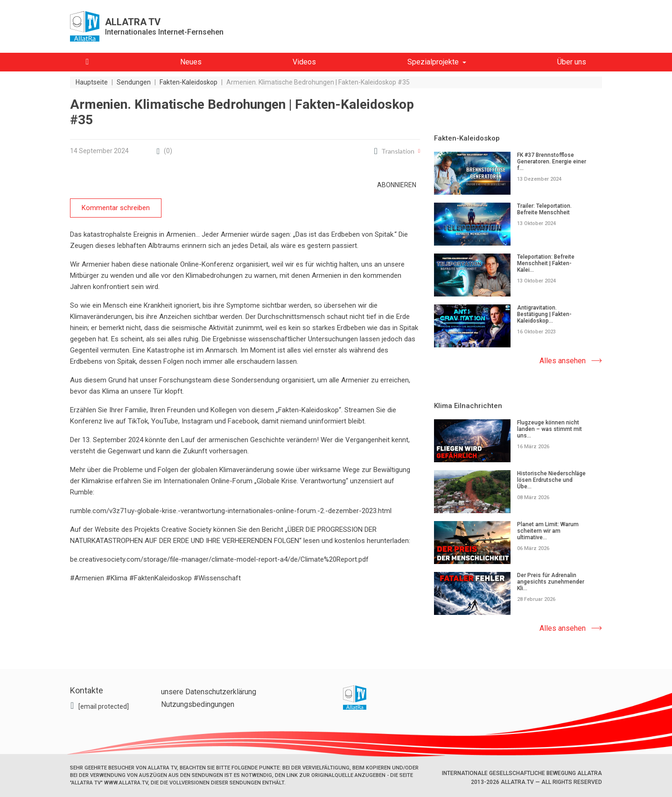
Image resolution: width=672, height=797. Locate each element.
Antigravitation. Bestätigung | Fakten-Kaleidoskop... (544, 314)
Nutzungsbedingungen (198, 704)
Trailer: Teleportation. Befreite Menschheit (544, 209)
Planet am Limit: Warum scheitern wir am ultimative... (548, 531)
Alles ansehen (563, 361)
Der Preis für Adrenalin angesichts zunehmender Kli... (551, 582)
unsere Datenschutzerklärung (209, 692)
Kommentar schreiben (116, 208)
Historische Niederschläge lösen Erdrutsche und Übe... (551, 480)
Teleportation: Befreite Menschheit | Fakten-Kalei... (546, 263)
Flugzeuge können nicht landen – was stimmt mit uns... (549, 429)
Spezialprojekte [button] (433, 62)
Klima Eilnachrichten (468, 406)
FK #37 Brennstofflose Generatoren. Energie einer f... (552, 162)
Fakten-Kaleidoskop (467, 138)
